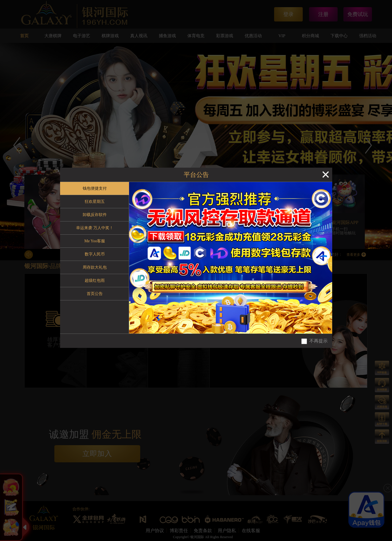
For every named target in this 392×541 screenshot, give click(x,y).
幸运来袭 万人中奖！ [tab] (95, 228)
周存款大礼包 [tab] (95, 267)
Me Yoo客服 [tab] (95, 241)
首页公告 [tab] (95, 294)
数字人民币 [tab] (95, 254)
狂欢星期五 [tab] (95, 202)
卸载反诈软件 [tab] (95, 215)
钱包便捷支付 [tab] (95, 188)
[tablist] (95, 258)
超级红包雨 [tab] (95, 281)
